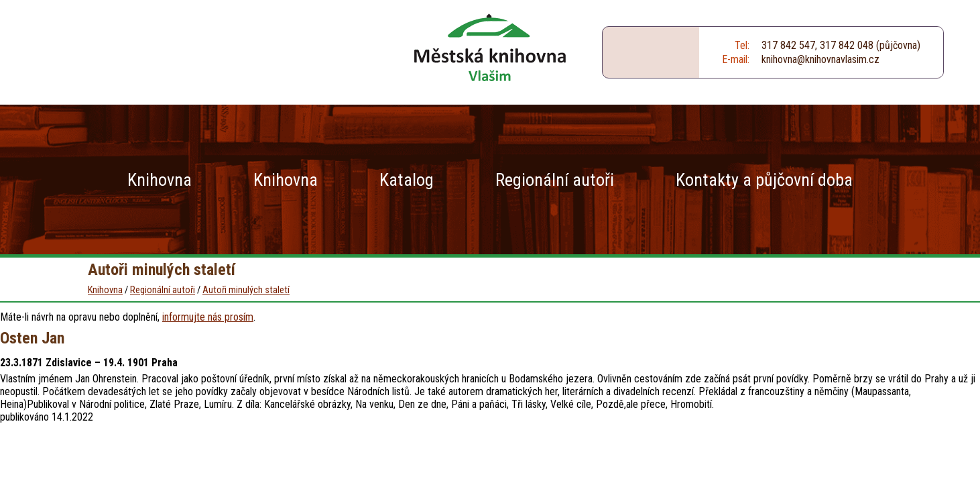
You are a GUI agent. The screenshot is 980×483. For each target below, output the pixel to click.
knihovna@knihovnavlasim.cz (820, 59)
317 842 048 (847, 45)
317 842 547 (788, 45)
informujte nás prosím (208, 317)
